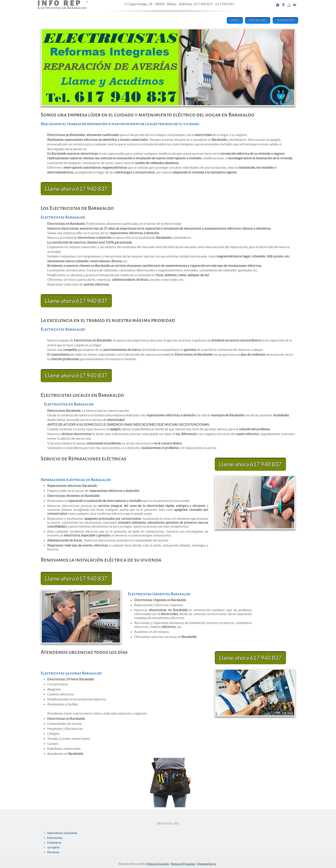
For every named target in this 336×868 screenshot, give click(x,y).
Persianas (53, 852)
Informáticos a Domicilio (62, 833)
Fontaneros (54, 843)
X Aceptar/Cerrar (206, 864)
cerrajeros (54, 847)
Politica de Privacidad (183, 864)
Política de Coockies (158, 864)
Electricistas (55, 838)
